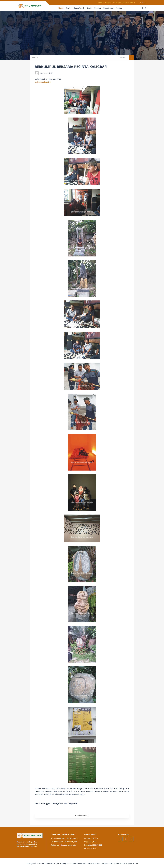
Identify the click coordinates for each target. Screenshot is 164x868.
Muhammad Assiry (43, 82)
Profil (68, 8)
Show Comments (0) (82, 816)
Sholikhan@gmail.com (129, 863)
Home (61, 8)
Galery (89, 8)
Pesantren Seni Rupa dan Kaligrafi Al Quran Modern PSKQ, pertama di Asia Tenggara (75, 863)
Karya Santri (79, 8)
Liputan (98, 8)
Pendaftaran (108, 8)
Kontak (119, 8)
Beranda (35, 58)
